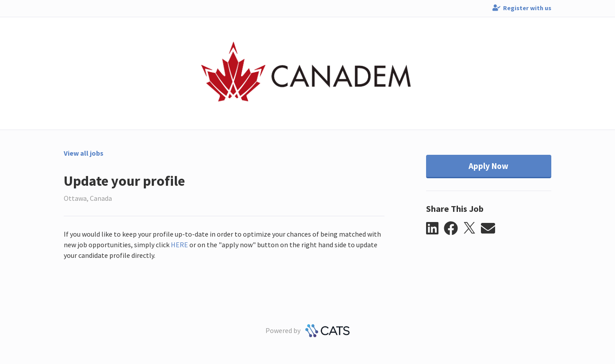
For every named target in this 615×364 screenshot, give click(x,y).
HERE (179, 245)
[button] (435, 229)
